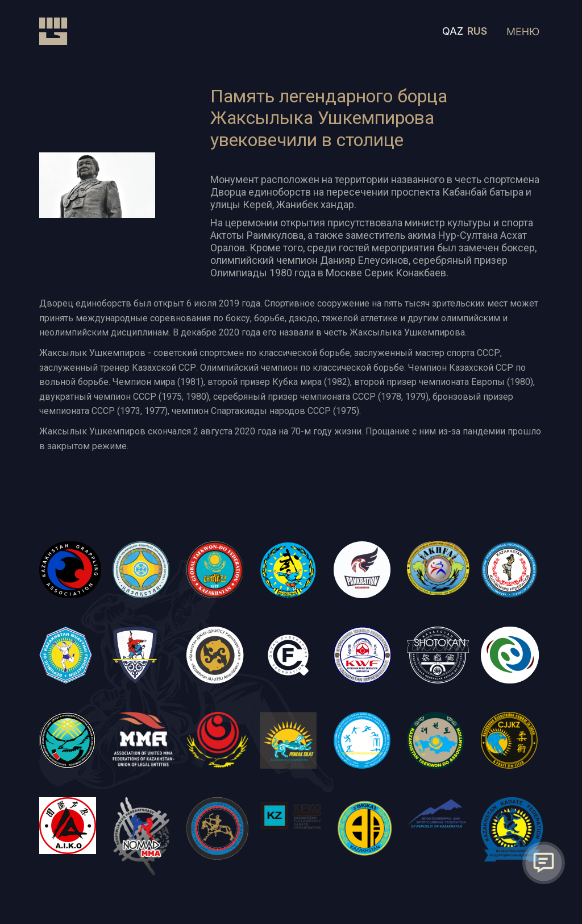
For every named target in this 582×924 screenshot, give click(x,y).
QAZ (453, 31)
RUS (477, 31)
